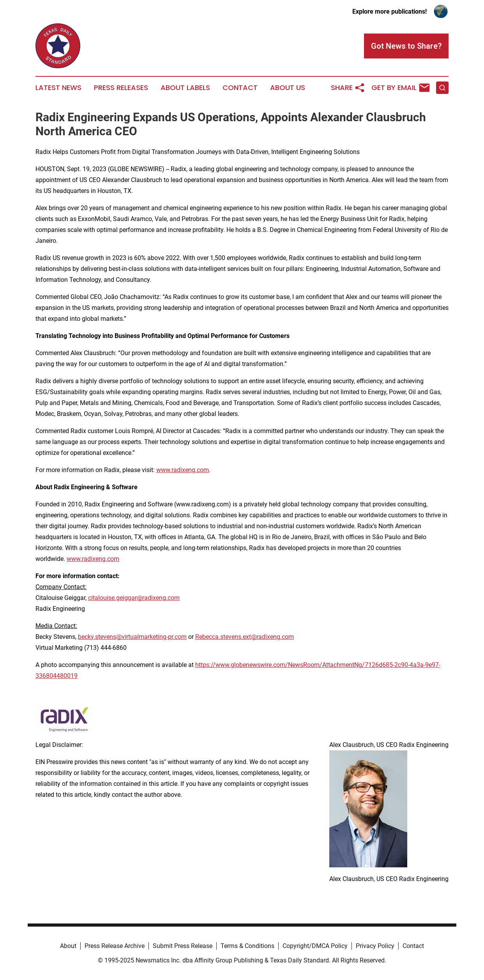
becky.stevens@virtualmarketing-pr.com (132, 637)
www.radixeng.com (183, 470)
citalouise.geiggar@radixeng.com (134, 598)
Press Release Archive (115, 946)
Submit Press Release (183, 946)
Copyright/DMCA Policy (315, 946)
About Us (288, 88)
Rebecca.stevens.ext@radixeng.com (245, 637)
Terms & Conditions (247, 946)
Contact (240, 88)
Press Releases (121, 88)
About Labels (185, 88)
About (68, 946)
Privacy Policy (375, 946)
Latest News (58, 88)
